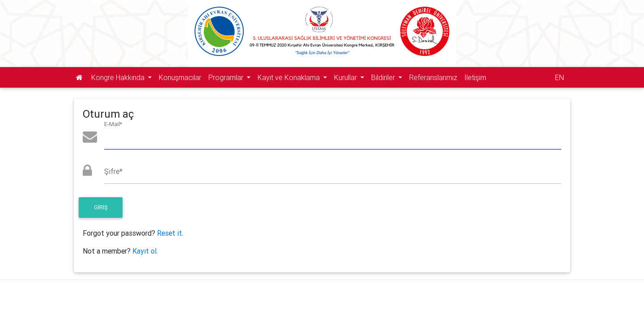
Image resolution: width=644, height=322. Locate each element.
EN (559, 77)
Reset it (169, 233)
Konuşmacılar (180, 77)
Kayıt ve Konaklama (290, 77)
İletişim (475, 77)
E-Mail (113, 124)
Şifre (113, 171)
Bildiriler (384, 77)
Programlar (227, 77)
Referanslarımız (433, 77)
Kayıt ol (144, 251)
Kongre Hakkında (119, 77)
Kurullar (346, 77)
